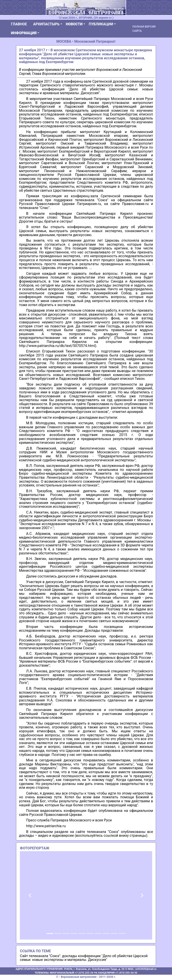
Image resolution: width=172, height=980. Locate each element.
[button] (30, 895)
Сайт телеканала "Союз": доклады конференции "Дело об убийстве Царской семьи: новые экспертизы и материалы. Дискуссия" (84, 958)
